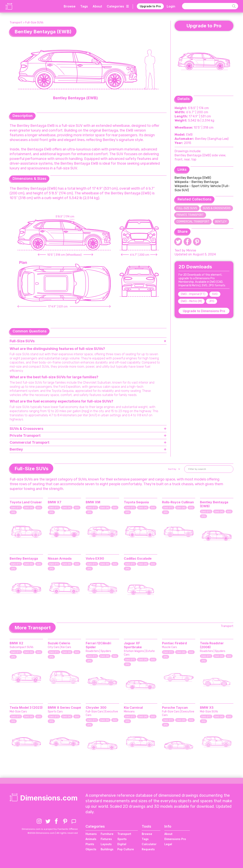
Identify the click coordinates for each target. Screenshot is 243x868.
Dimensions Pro (175, 839)
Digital (122, 844)
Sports (122, 839)
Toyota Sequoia (136, 502)
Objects (91, 849)
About (97, 6)
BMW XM (93, 502)
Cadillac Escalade (138, 558)
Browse (70, 6)
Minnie (191, 250)
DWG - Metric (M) (191, 301)
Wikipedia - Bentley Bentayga (197, 182)
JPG (212, 301)
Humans (91, 834)
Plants (90, 844)
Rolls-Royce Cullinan (178, 502)
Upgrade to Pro (150, 6)
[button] (174, 469)
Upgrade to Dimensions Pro (204, 311)
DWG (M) (29, 508)
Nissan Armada (60, 558)
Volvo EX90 (95, 558)
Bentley (221, 222)
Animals (91, 839)
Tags (84, 6)
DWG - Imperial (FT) (193, 294)
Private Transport (190, 215)
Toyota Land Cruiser (26, 502)
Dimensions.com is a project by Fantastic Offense (50, 829)
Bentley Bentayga (24, 558)
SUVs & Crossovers (217, 208)
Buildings (107, 849)
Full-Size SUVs (34, 23)
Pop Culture (126, 849)
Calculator (149, 844)
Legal (168, 844)
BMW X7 (55, 502)
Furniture (107, 834)
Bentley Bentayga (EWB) (193, 178)
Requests (148, 849)
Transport (16, 23)
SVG (215, 294)
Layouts (106, 844)
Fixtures (106, 839)
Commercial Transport (193, 222)
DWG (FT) (16, 508)
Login (171, 6)
